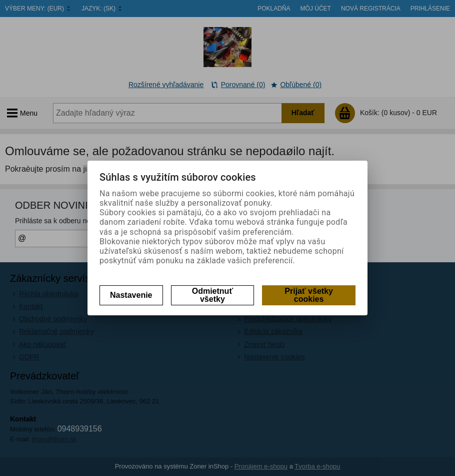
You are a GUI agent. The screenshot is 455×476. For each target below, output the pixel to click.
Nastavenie (131, 295)
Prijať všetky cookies (309, 295)
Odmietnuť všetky (212, 295)
